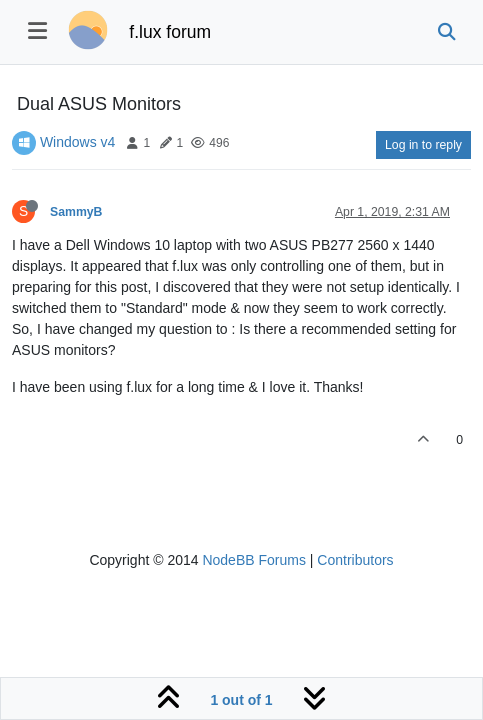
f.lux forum (170, 32)
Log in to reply (423, 145)
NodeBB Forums (253, 560)
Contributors (355, 560)
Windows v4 (77, 142)
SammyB (76, 212)
